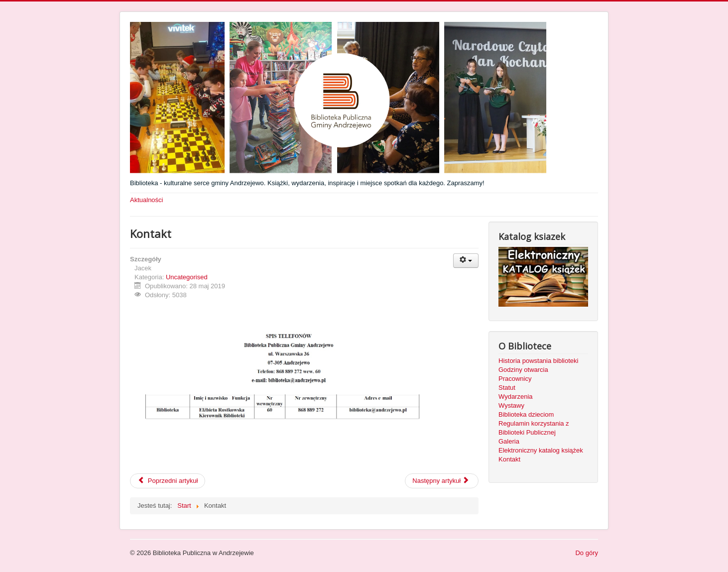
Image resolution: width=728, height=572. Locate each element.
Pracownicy (515, 379)
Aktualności (146, 200)
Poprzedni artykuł (168, 481)
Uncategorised (187, 277)
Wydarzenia (516, 397)
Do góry (587, 553)
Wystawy (511, 405)
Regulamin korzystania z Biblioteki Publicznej (534, 428)
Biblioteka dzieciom (526, 414)
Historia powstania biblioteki (538, 361)
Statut (507, 388)
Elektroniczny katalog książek (541, 450)
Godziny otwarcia (523, 370)
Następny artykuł (441, 481)
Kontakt (509, 459)
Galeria (509, 441)
